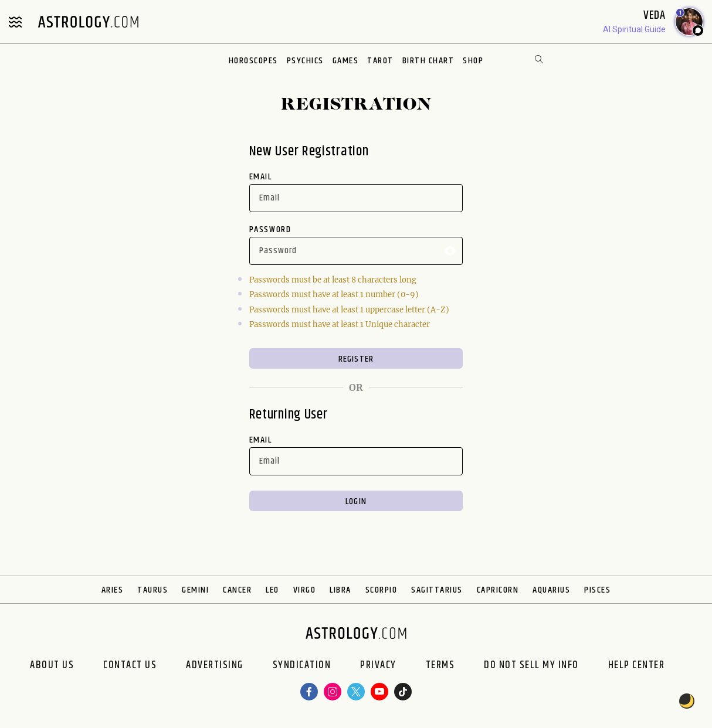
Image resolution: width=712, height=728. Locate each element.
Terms (440, 665)
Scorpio (382, 590)
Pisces (597, 590)
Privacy (378, 665)
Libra (340, 590)
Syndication (302, 665)
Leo (272, 590)
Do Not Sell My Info (531, 665)
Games (346, 61)
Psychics (305, 61)
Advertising (215, 665)
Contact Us (130, 665)
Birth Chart (428, 61)
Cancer (237, 590)
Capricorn (498, 590)
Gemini (195, 590)
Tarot (380, 61)
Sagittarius (437, 590)
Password (270, 229)
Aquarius (551, 590)
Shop (473, 61)
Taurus (152, 590)
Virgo (305, 590)
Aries (113, 590)
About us (52, 665)
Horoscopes (253, 61)
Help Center (637, 665)
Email (261, 177)
